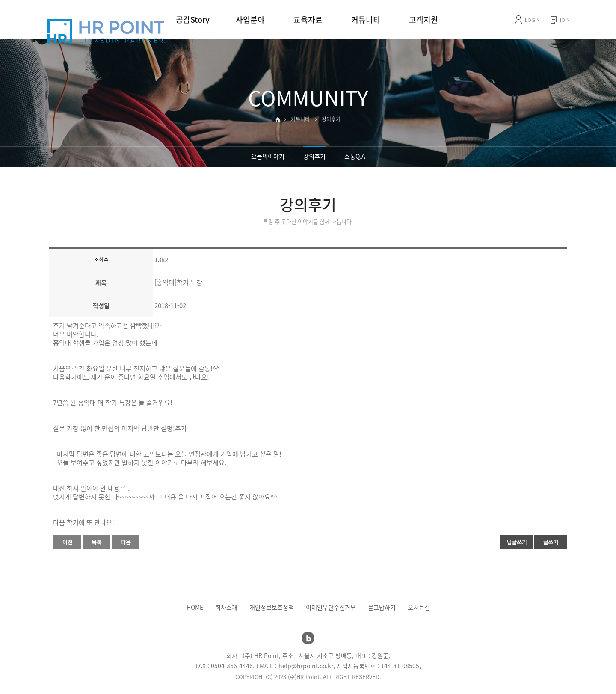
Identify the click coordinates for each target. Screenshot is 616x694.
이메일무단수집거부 (331, 607)
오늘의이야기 (268, 156)
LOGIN (532, 20)
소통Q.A (355, 156)
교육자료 (308, 19)
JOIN (565, 20)
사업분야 (250, 19)
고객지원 (423, 19)
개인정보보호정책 (272, 607)
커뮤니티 (366, 19)
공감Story (193, 19)
